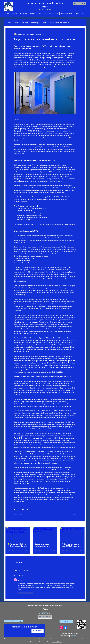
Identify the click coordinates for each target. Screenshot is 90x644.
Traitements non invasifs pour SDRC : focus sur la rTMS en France (71, 545)
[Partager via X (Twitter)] (19, 510)
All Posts (8, 23)
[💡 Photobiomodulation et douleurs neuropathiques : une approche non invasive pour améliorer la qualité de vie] (18, 534)
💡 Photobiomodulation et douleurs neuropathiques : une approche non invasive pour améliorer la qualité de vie (17, 545)
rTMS (44, 23)
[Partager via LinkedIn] (23, 510)
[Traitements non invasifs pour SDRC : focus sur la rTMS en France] (72, 534)
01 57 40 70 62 (45, 10)
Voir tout (82, 524)
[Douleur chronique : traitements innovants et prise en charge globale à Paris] (45, 534)
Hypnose (25, 23)
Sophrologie (35, 23)
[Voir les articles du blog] (13, 621)
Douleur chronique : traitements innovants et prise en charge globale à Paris (44, 545)
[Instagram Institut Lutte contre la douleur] (61, 628)
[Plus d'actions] (75, 34)
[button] (82, 23)
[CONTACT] (66, 621)
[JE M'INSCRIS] (38, 631)
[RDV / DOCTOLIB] (80, 4)
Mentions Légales (57, 642)
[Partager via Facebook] (15, 510)
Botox (17, 23)
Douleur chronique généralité (59, 23)
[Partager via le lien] (27, 510)
